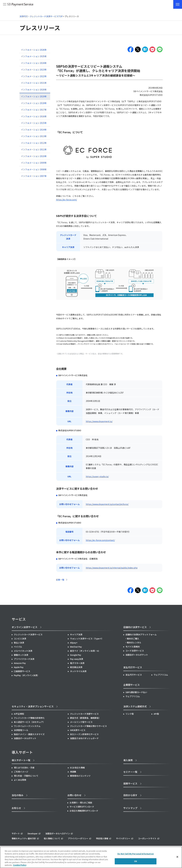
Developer (33, 833)
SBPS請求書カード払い (136, 692)
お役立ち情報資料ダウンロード (84, 811)
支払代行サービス (134, 675)
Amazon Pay (20, 663)
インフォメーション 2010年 (34, 156)
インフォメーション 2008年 (34, 169)
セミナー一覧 (130, 772)
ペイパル (18, 647)
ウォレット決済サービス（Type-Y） (87, 639)
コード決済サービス (135, 651)
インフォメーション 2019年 (34, 96)
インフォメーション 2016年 (34, 116)
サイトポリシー (123, 838)
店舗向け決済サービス (135, 627)
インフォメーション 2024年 (34, 63)
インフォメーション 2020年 (34, 90)
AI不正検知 (19, 714)
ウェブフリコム (161, 675)
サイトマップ (130, 808)
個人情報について (52, 838)
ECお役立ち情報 (77, 768)
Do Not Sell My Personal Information (136, 854)
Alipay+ (74, 643)
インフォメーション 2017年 (34, 110)
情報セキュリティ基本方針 (24, 838)
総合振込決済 (76, 667)
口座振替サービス (22, 671)
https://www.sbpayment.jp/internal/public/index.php (112, 568)
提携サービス (130, 783)
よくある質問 (20, 780)
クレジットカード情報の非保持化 (29, 718)
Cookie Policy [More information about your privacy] (20, 865)
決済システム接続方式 (135, 706)
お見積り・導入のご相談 (81, 803)
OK (136, 861)
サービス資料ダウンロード (82, 807)
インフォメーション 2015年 (34, 123)
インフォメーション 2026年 (34, 50)
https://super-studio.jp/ (97, 476)
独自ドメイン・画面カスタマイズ (29, 734)
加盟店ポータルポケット (25, 738)
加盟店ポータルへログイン (58, 833)
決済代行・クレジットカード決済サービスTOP (41, 16)
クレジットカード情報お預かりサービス (88, 726)
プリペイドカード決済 (24, 659)
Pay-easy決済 (77, 659)
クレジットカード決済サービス (28, 634)
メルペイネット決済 (23, 651)
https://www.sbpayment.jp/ (99, 421)
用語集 (73, 772)
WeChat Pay (76, 647)
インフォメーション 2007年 (34, 176)
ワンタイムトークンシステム (27, 726)
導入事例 (128, 760)
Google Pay (76, 655)
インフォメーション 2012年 (34, 143)
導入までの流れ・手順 (24, 768)
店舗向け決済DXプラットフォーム (141, 634)
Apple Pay (19, 667)
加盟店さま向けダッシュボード (84, 738)
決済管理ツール (21, 730)
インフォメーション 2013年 (34, 136)
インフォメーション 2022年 (34, 76)
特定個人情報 (102, 838)
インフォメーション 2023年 (34, 70)
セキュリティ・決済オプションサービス (33, 706)
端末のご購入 (133, 639)
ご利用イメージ (21, 772)
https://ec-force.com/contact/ (100, 540)
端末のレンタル (134, 642)
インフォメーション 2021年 (34, 83)
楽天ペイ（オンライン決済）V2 (85, 651)
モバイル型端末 (133, 647)
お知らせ (16, 808)
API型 (156, 714)
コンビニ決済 (20, 639)
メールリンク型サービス (81, 722)
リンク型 (130, 714)
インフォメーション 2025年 (34, 56)
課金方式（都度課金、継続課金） (85, 718)
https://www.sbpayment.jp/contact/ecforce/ (107, 504)
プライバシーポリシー (78, 838)
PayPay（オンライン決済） (27, 675)
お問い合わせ (74, 795)
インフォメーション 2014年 (34, 130)
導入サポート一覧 (21, 760)
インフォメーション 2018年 (34, 103)
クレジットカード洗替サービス (84, 714)
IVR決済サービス (78, 730)
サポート (16, 833)
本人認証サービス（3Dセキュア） (29, 722)
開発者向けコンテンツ (80, 776)
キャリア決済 (76, 634)
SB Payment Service (18, 5)
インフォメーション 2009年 (34, 163)
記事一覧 (60, 580)
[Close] (177, 857)
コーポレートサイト (147, 838)
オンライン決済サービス (25, 627)
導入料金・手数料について (26, 776)
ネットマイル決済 (78, 671)
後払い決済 (19, 643)
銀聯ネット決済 (21, 655)
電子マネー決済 (77, 663)
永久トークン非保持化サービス (84, 734)
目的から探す (130, 795)
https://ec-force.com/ (66, 200)
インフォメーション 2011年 (34, 149)
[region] (91, 857)
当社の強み (18, 795)
